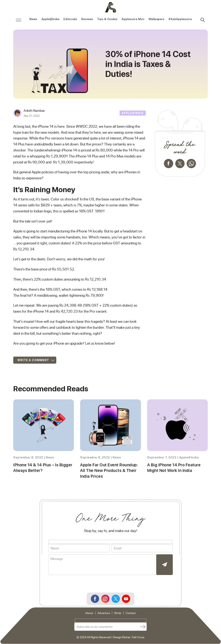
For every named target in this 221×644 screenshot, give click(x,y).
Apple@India (50, 19)
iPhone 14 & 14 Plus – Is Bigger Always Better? (42, 468)
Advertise (104, 613)
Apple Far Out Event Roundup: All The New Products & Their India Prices (108, 471)
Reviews (87, 19)
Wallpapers (157, 19)
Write (118, 613)
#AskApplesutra (180, 19)
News (33, 19)
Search (203, 20)
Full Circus (138, 637)
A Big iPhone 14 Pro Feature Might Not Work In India (173, 468)
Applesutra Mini (133, 19)
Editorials (70, 19)
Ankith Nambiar (34, 110)
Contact (131, 613)
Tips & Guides (107, 19)
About (89, 613)
